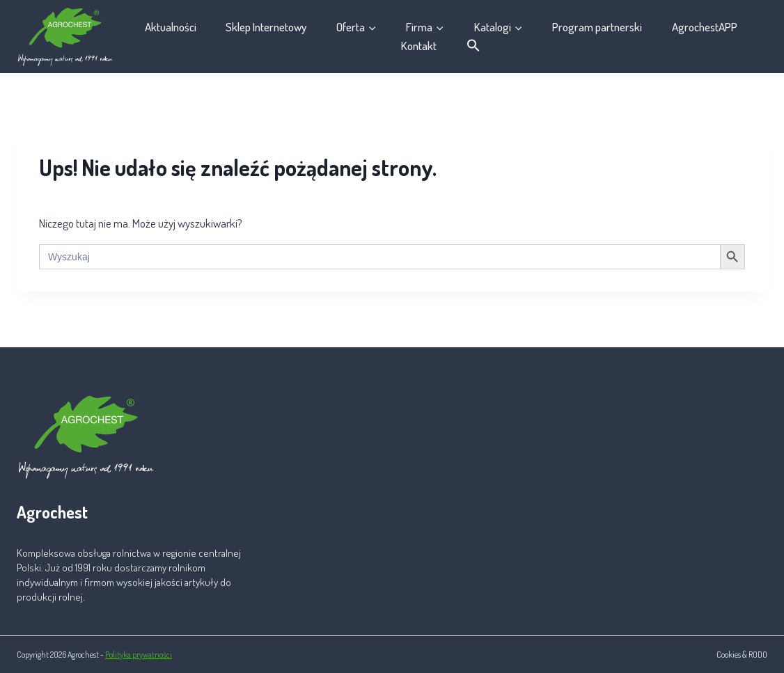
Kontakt (419, 46)
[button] (474, 46)
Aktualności (171, 27)
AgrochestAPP (705, 27)
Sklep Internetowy (266, 27)
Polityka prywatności (139, 655)
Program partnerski (597, 27)
